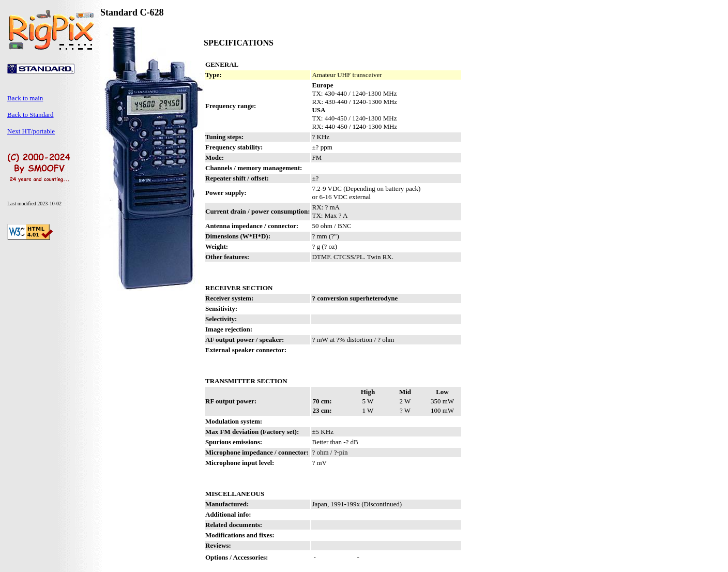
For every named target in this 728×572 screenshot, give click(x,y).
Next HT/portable (31, 131)
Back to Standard (31, 115)
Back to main (25, 98)
